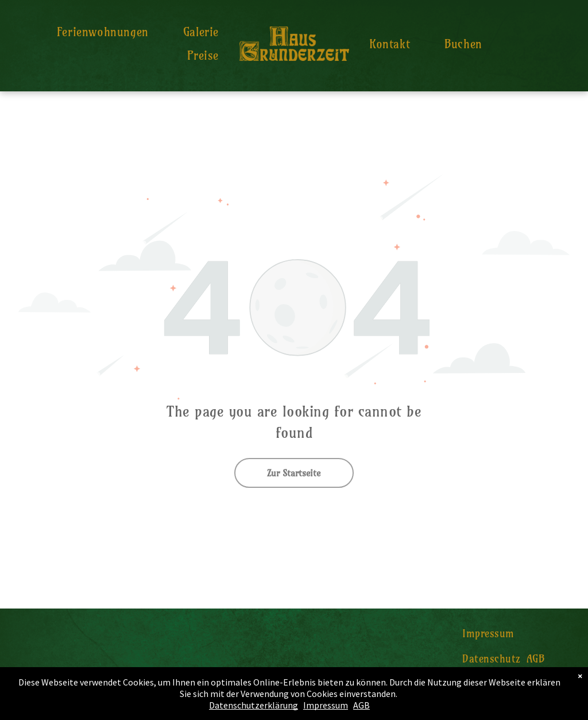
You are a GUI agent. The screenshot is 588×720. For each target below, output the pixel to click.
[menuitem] (103, 32)
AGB (361, 705)
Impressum (326, 705)
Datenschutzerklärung (254, 705)
